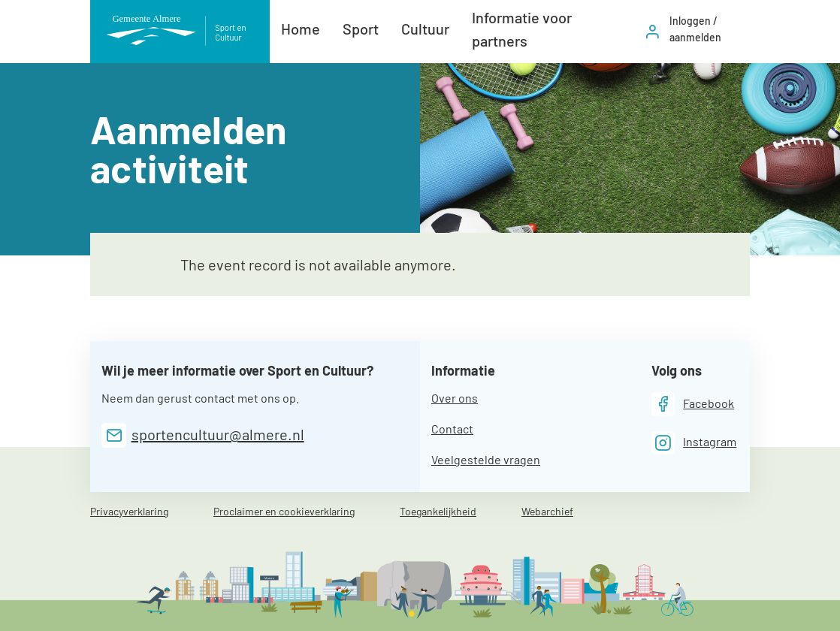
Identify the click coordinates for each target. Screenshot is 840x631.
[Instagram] (694, 443)
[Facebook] (693, 404)
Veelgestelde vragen (486, 459)
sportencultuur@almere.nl (218, 434)
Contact (452, 429)
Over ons (455, 398)
